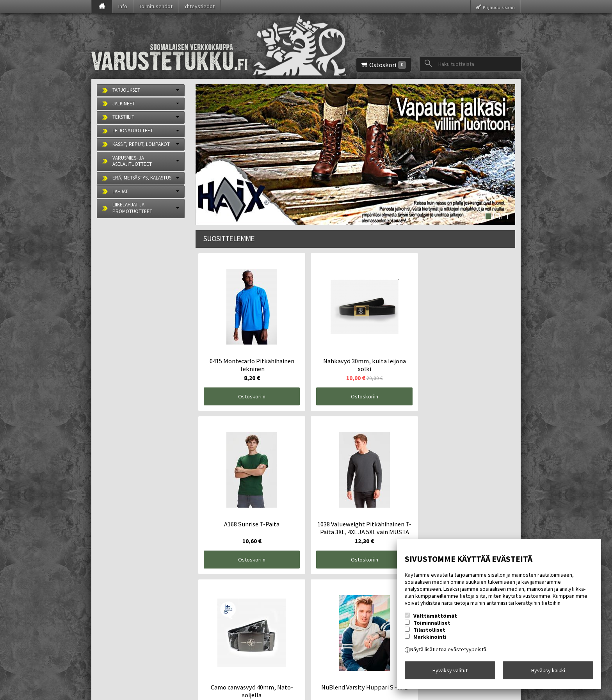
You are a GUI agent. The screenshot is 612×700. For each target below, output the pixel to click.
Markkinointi (430, 641)
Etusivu (111, 596)
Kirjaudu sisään (499, 7)
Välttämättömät (435, 620)
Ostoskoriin (235, 364)
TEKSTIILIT (123, 117)
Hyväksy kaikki (548, 672)
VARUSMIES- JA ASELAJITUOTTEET (132, 161)
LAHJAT (120, 191)
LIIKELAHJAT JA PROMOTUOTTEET (132, 208)
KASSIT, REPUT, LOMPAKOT (141, 144)
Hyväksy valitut (450, 672)
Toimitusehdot (156, 6)
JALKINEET (124, 104)
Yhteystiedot (199, 6)
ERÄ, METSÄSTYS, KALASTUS (142, 178)
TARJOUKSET (126, 90)
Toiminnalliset (432, 627)
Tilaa (226, 646)
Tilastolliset (429, 634)
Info (123, 6)
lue (299, 632)
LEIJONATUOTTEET (133, 131)
